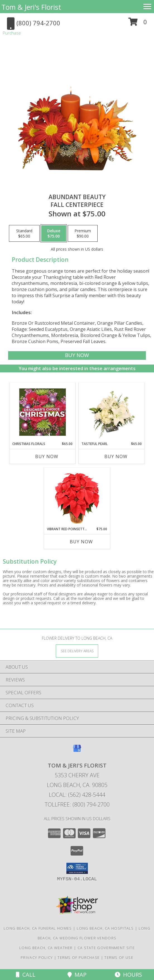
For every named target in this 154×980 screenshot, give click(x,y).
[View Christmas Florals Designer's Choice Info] (43, 412)
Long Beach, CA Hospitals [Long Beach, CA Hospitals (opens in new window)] (105, 928)
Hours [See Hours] (128, 975)
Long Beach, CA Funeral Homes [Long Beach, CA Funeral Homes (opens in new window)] (38, 928)
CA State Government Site (106, 948)
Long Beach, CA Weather (46, 948)
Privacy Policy (37, 957)
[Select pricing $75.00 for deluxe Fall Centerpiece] (54, 233)
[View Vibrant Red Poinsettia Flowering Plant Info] (77, 497)
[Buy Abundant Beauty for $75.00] (77, 355)
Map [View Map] (77, 975)
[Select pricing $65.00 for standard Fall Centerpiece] (24, 233)
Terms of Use (119, 957)
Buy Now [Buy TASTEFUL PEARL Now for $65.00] (116, 456)
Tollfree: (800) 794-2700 (77, 804)
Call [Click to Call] (26, 975)
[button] (138, 24)
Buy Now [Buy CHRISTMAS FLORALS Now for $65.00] (47, 456)
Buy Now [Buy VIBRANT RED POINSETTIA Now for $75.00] (81, 542)
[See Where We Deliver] (77, 651)
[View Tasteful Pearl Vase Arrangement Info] (112, 412)
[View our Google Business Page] (77, 751)
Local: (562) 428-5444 (77, 795)
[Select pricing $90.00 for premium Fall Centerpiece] (83, 233)
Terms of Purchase (79, 957)
